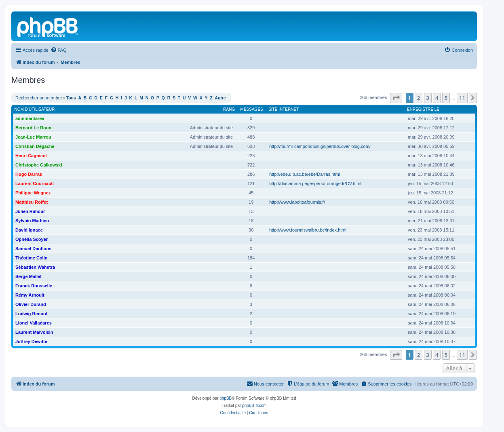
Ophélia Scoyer (32, 239)
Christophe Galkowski (39, 165)
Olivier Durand (31, 304)
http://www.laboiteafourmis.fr (297, 202)
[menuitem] (59, 50)
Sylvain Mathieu (32, 221)
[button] (396, 98)
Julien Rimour (30, 211)
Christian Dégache (35, 146)
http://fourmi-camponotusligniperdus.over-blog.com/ (320, 146)
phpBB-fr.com (254, 406)
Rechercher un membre (39, 98)
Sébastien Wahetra (35, 267)
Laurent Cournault (35, 183)
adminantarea (30, 118)
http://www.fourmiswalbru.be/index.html (308, 230)
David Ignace (29, 230)
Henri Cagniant (31, 156)
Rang (229, 109)
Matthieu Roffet (32, 202)
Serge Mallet (28, 276)
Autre (220, 98)
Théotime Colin (31, 258)
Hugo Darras (29, 174)
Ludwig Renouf (31, 314)
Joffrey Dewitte (31, 341)
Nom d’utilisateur (35, 109)
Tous (71, 98)
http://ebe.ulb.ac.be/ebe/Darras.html (305, 174)
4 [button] (437, 98)
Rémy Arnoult (30, 295)
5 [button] (446, 98)
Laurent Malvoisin (34, 332)
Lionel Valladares (34, 323)
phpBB (226, 398)
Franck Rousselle (34, 286)
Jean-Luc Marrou (33, 137)
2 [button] (419, 98)
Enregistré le (423, 109)
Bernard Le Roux (33, 128)
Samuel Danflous (33, 249)
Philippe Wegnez (33, 193)
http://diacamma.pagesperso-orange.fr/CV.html (315, 183)
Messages (252, 109)
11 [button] (462, 98)
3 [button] (428, 98)
